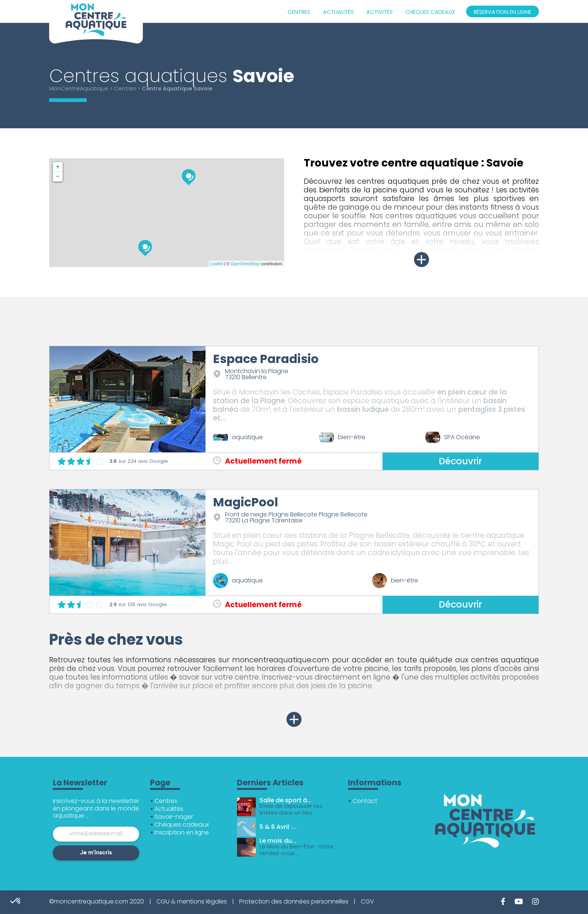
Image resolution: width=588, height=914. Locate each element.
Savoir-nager (174, 817)
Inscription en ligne (182, 832)
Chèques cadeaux (430, 12)
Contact (365, 801)
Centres (299, 12)
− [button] (58, 177)
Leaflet (217, 264)
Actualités (338, 12)
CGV (367, 901)
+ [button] (58, 167)
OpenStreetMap (245, 264)
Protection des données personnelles (294, 901)
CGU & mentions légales (192, 901)
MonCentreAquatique (79, 89)
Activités (379, 12)
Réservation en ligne (502, 12)
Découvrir (460, 461)
